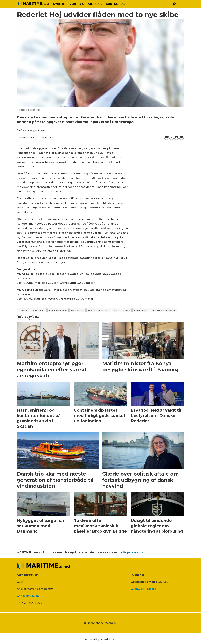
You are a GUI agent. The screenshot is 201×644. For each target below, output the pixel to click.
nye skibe (78, 310)
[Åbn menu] (182, 4)
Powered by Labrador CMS (101, 639)
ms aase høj (122, 310)
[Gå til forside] (33, 4)
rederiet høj (58, 310)
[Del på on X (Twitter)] (171, 137)
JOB (73, 4)
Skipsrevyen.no (134, 552)
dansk (23, 310)
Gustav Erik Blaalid (144, 589)
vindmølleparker (164, 310)
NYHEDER (60, 4)
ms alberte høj (99, 310)
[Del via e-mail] (182, 137)
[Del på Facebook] (166, 137)
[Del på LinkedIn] (177, 137)
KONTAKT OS (115, 4)
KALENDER (95, 4)
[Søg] (174, 4)
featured (141, 310)
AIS (82, 4)
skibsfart (38, 310)
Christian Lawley (28, 596)
